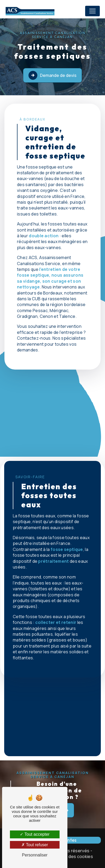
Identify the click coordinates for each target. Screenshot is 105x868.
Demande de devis (52, 75)
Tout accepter (35, 834)
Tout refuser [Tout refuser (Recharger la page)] (35, 845)
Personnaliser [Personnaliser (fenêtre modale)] (35, 855)
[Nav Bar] (92, 11)
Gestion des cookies (72, 856)
